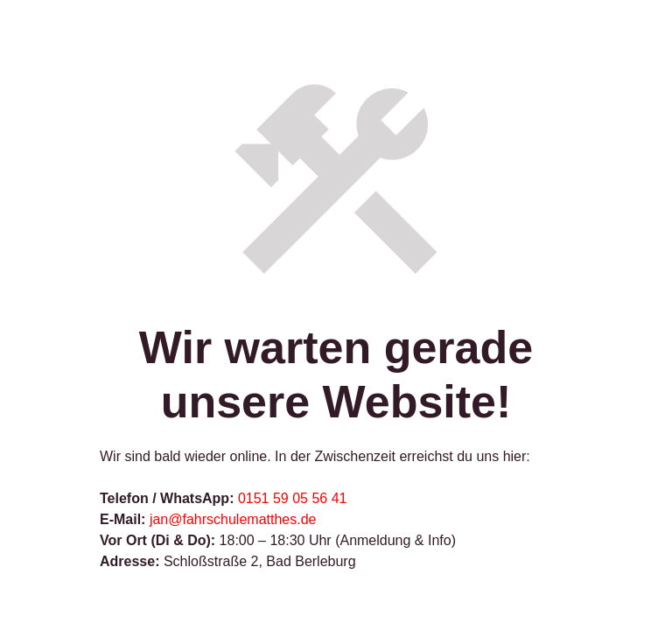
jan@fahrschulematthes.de (233, 519)
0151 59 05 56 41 (293, 498)
